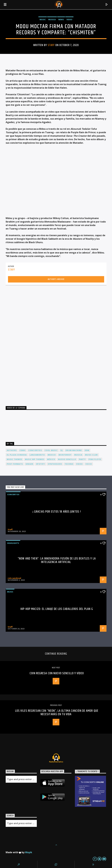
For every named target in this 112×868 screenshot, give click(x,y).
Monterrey (65, 455)
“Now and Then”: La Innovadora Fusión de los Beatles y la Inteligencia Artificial (57, 560)
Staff (51, 45)
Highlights (13, 543)
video (79, 464)
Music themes (14, 459)
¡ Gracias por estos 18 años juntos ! (57, 512)
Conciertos (13, 494)
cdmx (22, 450)
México (51, 459)
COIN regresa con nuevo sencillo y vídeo (57, 673)
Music (43, 19)
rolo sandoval (14, 578)
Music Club (91, 455)
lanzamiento (37, 455)
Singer (29, 464)
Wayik (29, 852)
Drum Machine (74, 450)
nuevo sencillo (67, 459)
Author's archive (56, 279)
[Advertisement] (27, 345)
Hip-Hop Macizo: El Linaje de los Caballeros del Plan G (57, 609)
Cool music (51, 450)
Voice (89, 464)
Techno (69, 464)
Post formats (15, 464)
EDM (87, 450)
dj (62, 450)
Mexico (52, 455)
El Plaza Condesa (17, 455)
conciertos (35, 450)
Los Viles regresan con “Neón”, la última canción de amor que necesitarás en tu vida (57, 713)
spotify (40, 464)
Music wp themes (35, 459)
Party (82, 459)
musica (78, 455)
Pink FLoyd (95, 459)
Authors (12, 450)
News (61, 19)
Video (69, 19)
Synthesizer (55, 464)
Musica (52, 19)
